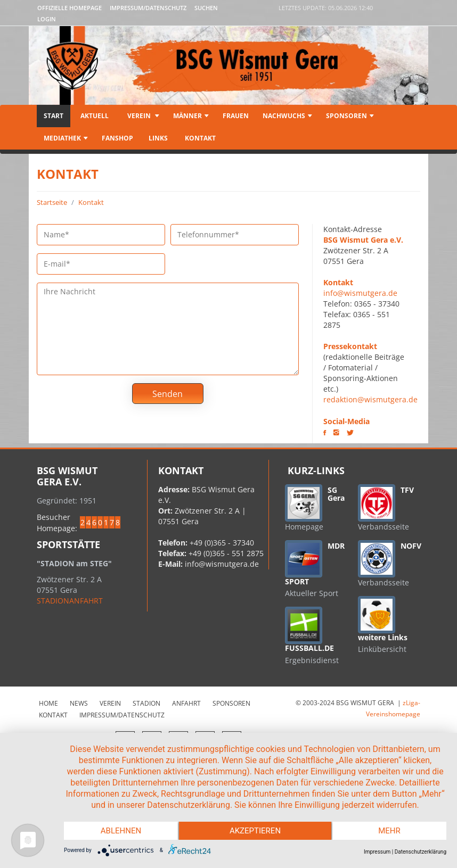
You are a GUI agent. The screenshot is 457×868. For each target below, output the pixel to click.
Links (158, 138)
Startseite (52, 202)
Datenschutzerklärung (421, 852)
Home (48, 703)
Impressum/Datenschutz (148, 8)
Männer (191, 116)
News (79, 703)
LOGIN (47, 19)
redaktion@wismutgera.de (370, 399)
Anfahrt (186, 703)
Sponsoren (350, 116)
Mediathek (66, 138)
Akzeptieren (255, 831)
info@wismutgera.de (360, 293)
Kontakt (199, 138)
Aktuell (95, 116)
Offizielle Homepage (70, 8)
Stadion (146, 703)
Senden (168, 394)
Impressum (377, 852)
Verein (142, 116)
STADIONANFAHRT (70, 601)
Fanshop (117, 138)
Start (54, 116)
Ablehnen (121, 831)
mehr (389, 831)
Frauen (236, 116)
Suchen (206, 8)
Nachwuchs (287, 116)
